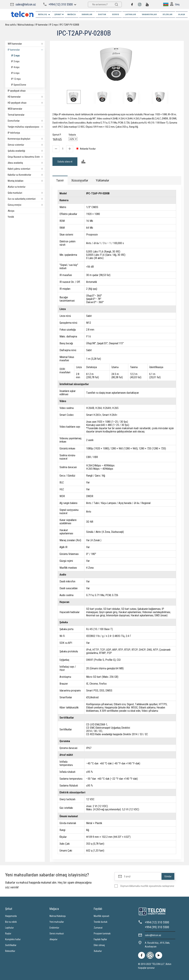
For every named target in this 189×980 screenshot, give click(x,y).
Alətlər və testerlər (17, 187)
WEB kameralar (15, 109)
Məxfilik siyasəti (101, 916)
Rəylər (8, 934)
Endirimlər (54, 928)
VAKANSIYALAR (149, 14)
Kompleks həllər (13, 939)
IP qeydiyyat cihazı (17, 91)
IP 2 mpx (54, 25)
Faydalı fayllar (100, 939)
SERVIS (116, 14)
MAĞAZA (72, 14)
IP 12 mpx (16, 79)
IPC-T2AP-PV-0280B (69, 25)
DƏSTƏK (102, 14)
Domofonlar (26, 121)
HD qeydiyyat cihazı (26, 103)
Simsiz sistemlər (26, 145)
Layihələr (131, 14)
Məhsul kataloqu (26, 25)
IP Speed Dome (19, 85)
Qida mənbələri (26, 193)
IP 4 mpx (15, 67)
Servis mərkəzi (57, 934)
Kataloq (44, 15)
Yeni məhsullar (57, 922)
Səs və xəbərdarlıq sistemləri (26, 199)
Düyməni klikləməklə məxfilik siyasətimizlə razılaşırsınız (147, 886)
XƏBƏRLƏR (87, 14)
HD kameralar (26, 97)
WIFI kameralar (26, 44)
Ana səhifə (10, 25)
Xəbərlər (98, 951)
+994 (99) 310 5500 (157, 927)
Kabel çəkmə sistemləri (26, 169)
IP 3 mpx (15, 61)
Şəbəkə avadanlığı (26, 151)
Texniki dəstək (101, 922)
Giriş (175, 5)
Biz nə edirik (11, 922)
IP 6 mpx (15, 73)
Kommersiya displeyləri (26, 139)
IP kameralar (42, 25)
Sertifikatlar (11, 945)
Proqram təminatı (102, 934)
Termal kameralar (16, 115)
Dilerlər (168, 14)
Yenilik (11, 217)
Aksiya (11, 211)
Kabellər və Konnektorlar (26, 175)
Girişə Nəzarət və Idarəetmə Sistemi (26, 157)
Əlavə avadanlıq (26, 163)
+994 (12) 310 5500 (61, 4)
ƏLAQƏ (182, 14)
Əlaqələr (53, 939)
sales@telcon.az (26, 4)
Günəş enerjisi (26, 205)
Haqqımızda (11, 916)
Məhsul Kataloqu (58, 916)
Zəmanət (98, 928)
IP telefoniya (14, 133)
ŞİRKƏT (59, 14)
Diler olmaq (99, 945)
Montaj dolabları (26, 181)
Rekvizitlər (10, 951)
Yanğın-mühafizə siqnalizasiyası (26, 127)
